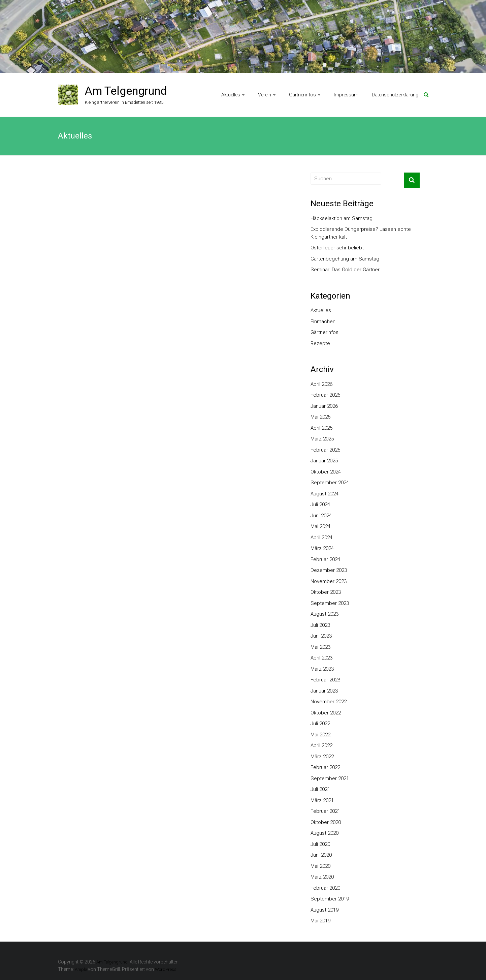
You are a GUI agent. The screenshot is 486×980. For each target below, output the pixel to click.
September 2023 (330, 603)
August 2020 (325, 833)
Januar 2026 (324, 406)
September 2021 (330, 778)
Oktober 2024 (326, 472)
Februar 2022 (325, 767)
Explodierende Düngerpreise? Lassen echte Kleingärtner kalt (361, 233)
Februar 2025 (325, 450)
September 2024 (330, 483)
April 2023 (321, 658)
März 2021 (322, 800)
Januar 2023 (324, 691)
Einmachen (323, 321)
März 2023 (322, 669)
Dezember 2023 (329, 570)
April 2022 (321, 745)
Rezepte (320, 343)
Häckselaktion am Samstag (342, 218)
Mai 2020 (320, 866)
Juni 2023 (321, 636)
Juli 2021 (320, 789)
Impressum (346, 95)
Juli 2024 (320, 504)
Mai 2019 (320, 921)
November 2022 (329, 702)
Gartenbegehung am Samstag (345, 259)
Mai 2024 (320, 526)
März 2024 (322, 548)
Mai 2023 (320, 647)
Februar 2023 (325, 680)
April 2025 (321, 428)
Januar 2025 (324, 461)
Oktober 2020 (326, 822)
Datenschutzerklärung (395, 95)
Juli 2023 (320, 625)
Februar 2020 (325, 888)
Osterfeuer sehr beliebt (337, 248)
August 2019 (325, 910)
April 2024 (321, 538)
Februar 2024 (325, 559)
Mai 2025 (320, 417)
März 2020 (322, 877)
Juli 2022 (320, 724)
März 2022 (322, 757)
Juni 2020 (321, 855)
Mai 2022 (320, 735)
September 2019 (330, 899)
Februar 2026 (325, 395)
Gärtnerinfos (302, 95)
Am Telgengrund (126, 91)
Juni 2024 (321, 516)
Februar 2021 (325, 811)
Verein (265, 95)
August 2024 (325, 494)
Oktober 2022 (326, 713)
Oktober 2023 (326, 592)
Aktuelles (231, 95)
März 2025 (322, 439)
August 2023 (325, 614)
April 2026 (321, 384)
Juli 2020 (320, 844)
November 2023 (329, 581)
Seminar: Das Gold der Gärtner (345, 270)
